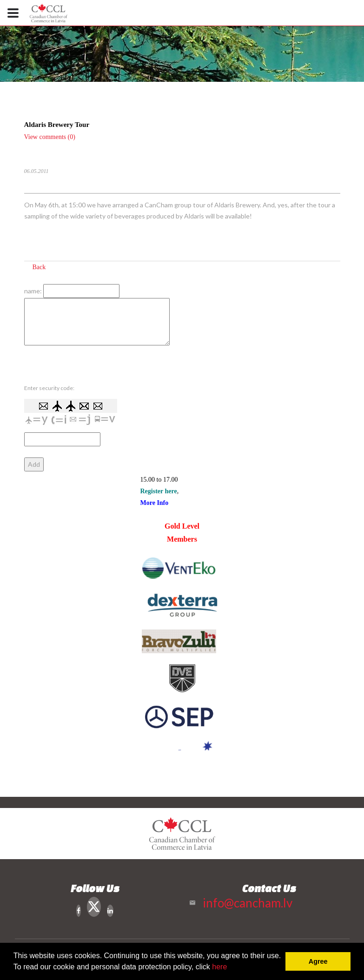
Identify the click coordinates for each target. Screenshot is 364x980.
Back (39, 267)
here (219, 967)
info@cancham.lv (248, 903)
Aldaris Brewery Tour (57, 125)
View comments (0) (50, 137)
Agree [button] (318, 961)
